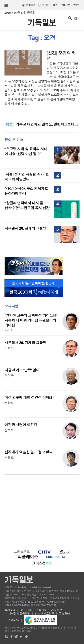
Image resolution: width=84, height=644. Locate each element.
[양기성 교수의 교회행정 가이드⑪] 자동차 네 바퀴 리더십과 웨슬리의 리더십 (31, 320)
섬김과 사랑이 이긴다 (21, 425)
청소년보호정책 (45, 614)
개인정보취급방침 (19, 614)
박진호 (9, 458)
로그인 (76, 5)
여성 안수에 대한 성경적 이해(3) (29, 397)
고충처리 (64, 614)
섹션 (6, 6)
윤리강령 (14, 620)
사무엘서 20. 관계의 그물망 (25, 228)
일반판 (46, 5)
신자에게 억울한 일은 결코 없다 (29, 452)
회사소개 (10, 610)
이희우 (9, 348)
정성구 (9, 376)
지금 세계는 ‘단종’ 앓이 (22, 370)
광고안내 (26, 610)
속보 (9, 124)
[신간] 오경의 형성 (61, 56)
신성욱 (9, 430)
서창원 (9, 403)
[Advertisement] (42, 509)
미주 (55, 5)
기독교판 (31, 5)
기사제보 (57, 610)
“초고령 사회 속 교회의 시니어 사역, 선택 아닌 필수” (26, 151)
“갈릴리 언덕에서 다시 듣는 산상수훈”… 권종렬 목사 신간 (27, 205)
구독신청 (65, 5)
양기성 (9, 331)
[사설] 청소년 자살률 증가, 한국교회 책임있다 (27, 177)
